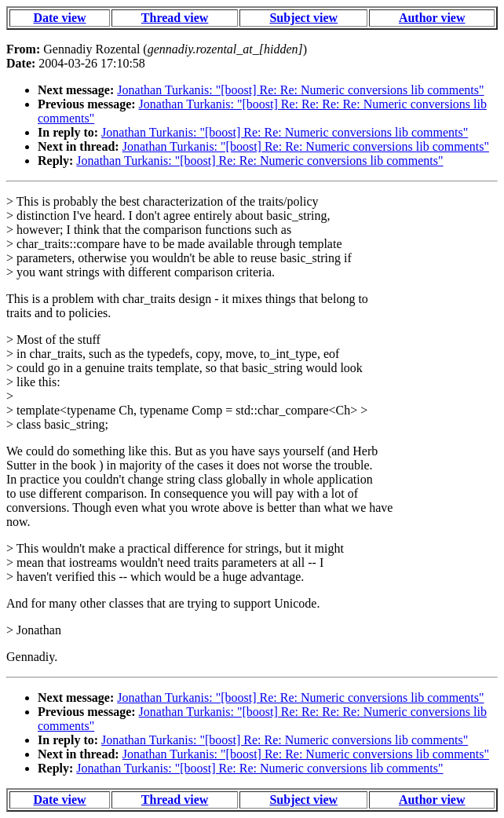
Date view (59, 18)
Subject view (303, 18)
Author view (432, 18)
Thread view (175, 18)
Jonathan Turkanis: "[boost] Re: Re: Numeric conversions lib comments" (300, 90)
